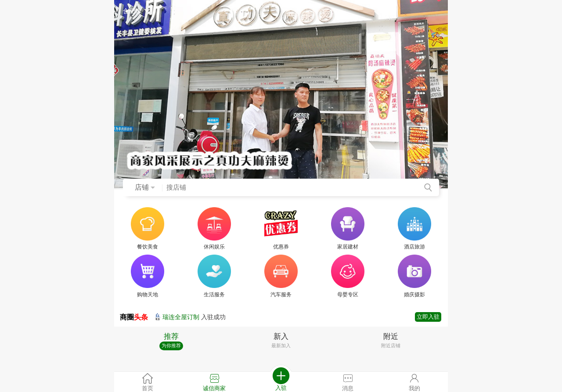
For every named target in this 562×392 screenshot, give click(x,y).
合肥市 (137, 11)
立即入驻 (428, 317)
